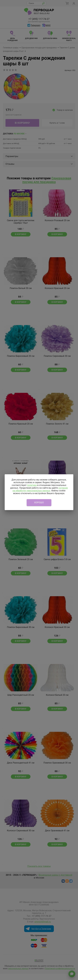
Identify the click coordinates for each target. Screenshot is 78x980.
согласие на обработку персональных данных (40, 489)
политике (32, 485)
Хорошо (39, 503)
